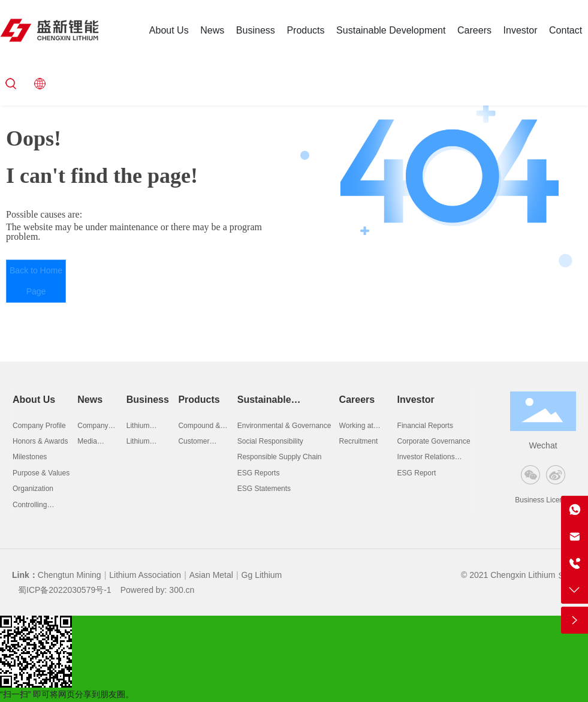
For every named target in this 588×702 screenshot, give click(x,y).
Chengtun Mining (70, 575)
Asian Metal (211, 575)
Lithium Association (145, 575)
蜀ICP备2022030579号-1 (65, 590)
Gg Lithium (262, 575)
